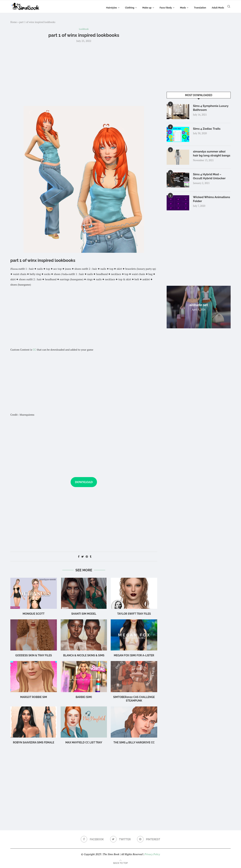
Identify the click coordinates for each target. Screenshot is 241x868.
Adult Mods (218, 8)
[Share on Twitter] (83, 557)
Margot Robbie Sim (34, 697)
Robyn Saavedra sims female (34, 743)
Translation (200, 8)
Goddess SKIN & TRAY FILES (34, 656)
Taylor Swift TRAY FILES (134, 614)
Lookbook (84, 29)
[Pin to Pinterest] (87, 557)
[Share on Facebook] (79, 557)
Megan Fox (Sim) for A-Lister (134, 656)
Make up (147, 8)
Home (14, 22)
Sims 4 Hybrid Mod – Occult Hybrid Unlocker (210, 178)
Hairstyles (112, 8)
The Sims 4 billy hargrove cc (134, 743)
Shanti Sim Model (84, 614)
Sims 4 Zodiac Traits (207, 129)
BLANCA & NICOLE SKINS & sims (84, 656)
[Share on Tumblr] (91, 557)
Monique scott (34, 614)
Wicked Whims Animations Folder (206, 201)
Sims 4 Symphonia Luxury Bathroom (211, 108)
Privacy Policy (152, 855)
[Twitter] (120, 840)
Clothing (130, 8)
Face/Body (166, 8)
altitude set (199, 307)
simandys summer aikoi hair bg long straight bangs (210, 156)
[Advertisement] (84, 74)
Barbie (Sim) (84, 697)
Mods (183, 8)
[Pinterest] (149, 840)
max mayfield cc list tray (84, 743)
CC (34, 350)
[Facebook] (92, 840)
